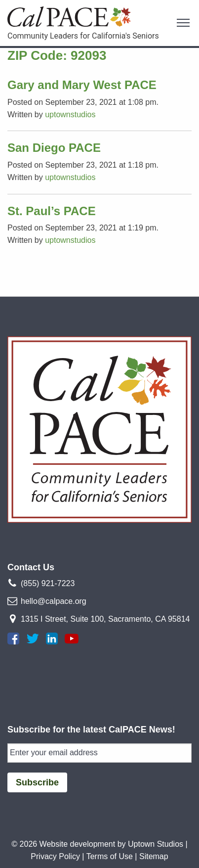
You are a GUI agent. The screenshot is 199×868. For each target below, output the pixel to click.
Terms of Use (110, 856)
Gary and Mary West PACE (82, 85)
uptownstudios (70, 114)
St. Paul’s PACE (52, 211)
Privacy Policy (55, 856)
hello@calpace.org (54, 601)
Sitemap (154, 856)
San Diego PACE (54, 148)
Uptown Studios (156, 844)
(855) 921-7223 (48, 583)
